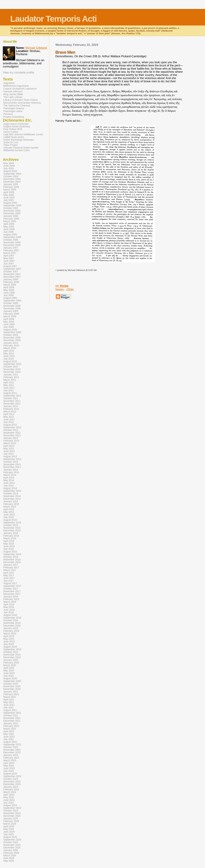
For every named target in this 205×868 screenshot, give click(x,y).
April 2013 (9, 446)
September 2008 (12, 301)
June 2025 (9, 832)
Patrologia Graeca (14, 108)
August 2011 (10, 393)
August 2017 (10, 583)
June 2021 (9, 705)
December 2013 (12, 467)
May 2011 (9, 385)
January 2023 (11, 755)
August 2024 (10, 805)
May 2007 (9, 258)
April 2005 (9, 192)
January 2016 (11, 533)
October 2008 (11, 303)
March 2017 (10, 570)
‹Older (70, 289)
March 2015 (10, 507)
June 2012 (9, 420)
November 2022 (12, 750)
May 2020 (9, 671)
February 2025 (11, 821)
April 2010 (9, 351)
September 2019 (12, 649)
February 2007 (11, 250)
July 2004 (9, 169)
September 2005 (12, 206)
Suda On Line (11, 142)
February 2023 (11, 758)
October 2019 (11, 652)
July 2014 (9, 486)
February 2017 (11, 568)
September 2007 (12, 269)
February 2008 (11, 282)
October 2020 (11, 684)
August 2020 (10, 679)
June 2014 (9, 483)
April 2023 (9, 763)
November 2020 (12, 686)
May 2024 (9, 797)
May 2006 (9, 227)
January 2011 (11, 375)
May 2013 (9, 449)
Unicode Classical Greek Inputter (21, 148)
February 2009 (11, 314)
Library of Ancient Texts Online (21, 100)
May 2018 (9, 607)
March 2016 (10, 538)
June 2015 (9, 515)
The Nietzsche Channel (17, 106)
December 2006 (12, 245)
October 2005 (11, 208)
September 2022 (12, 745)
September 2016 (12, 554)
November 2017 (12, 591)
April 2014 (9, 478)
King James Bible (13, 94)
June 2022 (9, 737)
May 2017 (9, 575)
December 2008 (12, 309)
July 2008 (9, 295)
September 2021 (12, 713)
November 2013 (12, 464)
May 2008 (9, 290)
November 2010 (12, 369)
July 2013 (9, 454)
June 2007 (9, 261)
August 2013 (10, 457)
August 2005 (10, 203)
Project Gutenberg (14, 117)
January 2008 (11, 279)
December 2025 (12, 848)
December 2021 (12, 721)
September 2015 (12, 523)
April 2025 (9, 827)
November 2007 (12, 274)
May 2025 (9, 829)
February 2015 (11, 504)
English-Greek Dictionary (17, 127)
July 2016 (9, 549)
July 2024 (9, 803)
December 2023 (12, 784)
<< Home (62, 286)
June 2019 (9, 642)
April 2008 (9, 287)
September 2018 (12, 618)
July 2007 (9, 264)
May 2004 (9, 163)
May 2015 (9, 512)
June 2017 (9, 578)
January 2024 (11, 787)
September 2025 (12, 840)
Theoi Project (10, 145)
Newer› (60, 289)
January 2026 (11, 850)
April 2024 (9, 795)
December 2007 (12, 277)
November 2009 (12, 338)
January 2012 (11, 406)
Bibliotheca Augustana (16, 86)
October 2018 (11, 620)
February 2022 (11, 726)
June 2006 (9, 229)
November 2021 (12, 718)
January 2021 (11, 692)
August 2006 (10, 235)
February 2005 (11, 187)
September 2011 (12, 396)
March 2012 (10, 412)
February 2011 (11, 377)
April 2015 (9, 509)
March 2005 (10, 190)
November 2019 (12, 655)
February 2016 (11, 536)
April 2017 (9, 573)
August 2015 (10, 520)
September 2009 (12, 332)
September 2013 (12, 459)
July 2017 (9, 581)
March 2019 (10, 634)
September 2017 (12, 586)
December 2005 (12, 213)
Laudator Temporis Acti (53, 19)
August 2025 (10, 837)
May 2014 (9, 480)
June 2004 (9, 166)
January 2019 (11, 628)
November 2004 (12, 179)
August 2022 (10, 742)
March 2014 (10, 475)
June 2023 (9, 768)
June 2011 (9, 388)
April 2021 (9, 700)
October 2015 (11, 525)
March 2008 (10, 285)
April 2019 (9, 636)
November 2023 (12, 782)
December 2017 (12, 594)
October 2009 (11, 335)
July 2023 (9, 771)
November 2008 (12, 306)
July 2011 (9, 390)
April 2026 (9, 858)
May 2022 (9, 734)
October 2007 (11, 272)
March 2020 (10, 665)
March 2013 (10, 443)
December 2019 (12, 657)
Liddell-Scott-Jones (14, 137)
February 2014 (11, 472)
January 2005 (11, 184)
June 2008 (9, 293)
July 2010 (9, 359)
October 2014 (11, 494)
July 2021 (9, 708)
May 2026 (9, 861)
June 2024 (9, 800)
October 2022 (11, 747)
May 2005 (9, 195)
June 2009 (9, 324)
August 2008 (10, 298)
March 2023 (10, 760)
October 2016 (11, 557)
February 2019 (11, 631)
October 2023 (11, 779)
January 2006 (11, 216)
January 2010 (11, 343)
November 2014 (12, 496)
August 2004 (10, 171)
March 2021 (10, 697)
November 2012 (12, 433)
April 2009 (9, 319)
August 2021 (10, 710)
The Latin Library (13, 97)
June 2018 (9, 610)
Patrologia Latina (13, 111)
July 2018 (9, 612)
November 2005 (12, 211)
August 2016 (10, 552)
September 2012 (12, 427)
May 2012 (9, 417)
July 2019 (9, 644)
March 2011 (10, 380)
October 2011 (11, 398)
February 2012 (11, 409)
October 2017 (11, 589)
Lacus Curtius (11, 132)
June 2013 (9, 451)
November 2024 (12, 813)
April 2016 (9, 541)
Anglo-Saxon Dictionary (16, 124)
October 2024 (11, 811)
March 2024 (10, 792)
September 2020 (12, 681)
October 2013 (11, 462)
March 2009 (10, 316)
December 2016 (12, 562)
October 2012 (11, 430)
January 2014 (11, 470)
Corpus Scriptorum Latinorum (20, 89)
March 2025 (10, 824)
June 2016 (9, 546)
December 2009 (12, 340)
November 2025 (12, 845)
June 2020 (9, 673)
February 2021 (11, 694)
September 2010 (12, 364)
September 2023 (12, 776)
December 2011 (12, 404)
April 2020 (9, 668)
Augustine (9, 83)
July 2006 (9, 232)
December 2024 (12, 816)
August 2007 (10, 266)
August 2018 (10, 615)
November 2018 (12, 623)
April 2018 (9, 605)
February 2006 (11, 219)
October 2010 (11, 367)
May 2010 (9, 353)
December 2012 (12, 435)
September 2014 (12, 491)
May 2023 (9, 766)
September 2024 (12, 808)
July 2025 (9, 834)
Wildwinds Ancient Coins (16, 150)
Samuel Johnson (13, 91)
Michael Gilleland (36, 48)
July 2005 (9, 200)
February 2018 (11, 599)
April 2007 (9, 256)
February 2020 (11, 663)
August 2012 (10, 425)
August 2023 (10, 774)
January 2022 (11, 723)
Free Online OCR (13, 129)
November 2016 (12, 560)
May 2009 (9, 322)
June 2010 (9, 356)
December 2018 (12, 626)
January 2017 (11, 565)
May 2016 (9, 544)
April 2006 (9, 224)
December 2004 (12, 182)
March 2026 (10, 856)
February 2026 (11, 853)
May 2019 (9, 639)
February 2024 (11, 790)
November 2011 (12, 401)
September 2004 (12, 174)
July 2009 (9, 327)
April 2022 (9, 731)
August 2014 (10, 488)
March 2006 (10, 221)
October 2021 (11, 716)
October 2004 (11, 176)
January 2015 (11, 501)
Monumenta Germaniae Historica (22, 103)
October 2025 (11, 842)
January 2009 (11, 311)
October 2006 (11, 240)
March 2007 (10, 253)
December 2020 (12, 689)
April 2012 (9, 414)
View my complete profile (19, 72)
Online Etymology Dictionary (19, 140)
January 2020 (11, 660)
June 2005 (9, 198)
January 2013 (11, 438)
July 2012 (9, 422)
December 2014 (12, 499)
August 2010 (10, 361)
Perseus (8, 114)
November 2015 (12, 528)
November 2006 (12, 243)
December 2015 (12, 531)
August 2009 (10, 330)
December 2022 (12, 753)
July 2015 (9, 517)
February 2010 (11, 346)
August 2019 (10, 647)
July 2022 (9, 739)
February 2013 (11, 441)
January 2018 (11, 597)
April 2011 (9, 383)
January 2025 (11, 819)
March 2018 (10, 602)
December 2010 (12, 372)
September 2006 (12, 237)
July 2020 (9, 676)
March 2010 (10, 348)
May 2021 (9, 702)
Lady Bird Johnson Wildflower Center (23, 135)
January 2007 (11, 248)
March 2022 (10, 729)
